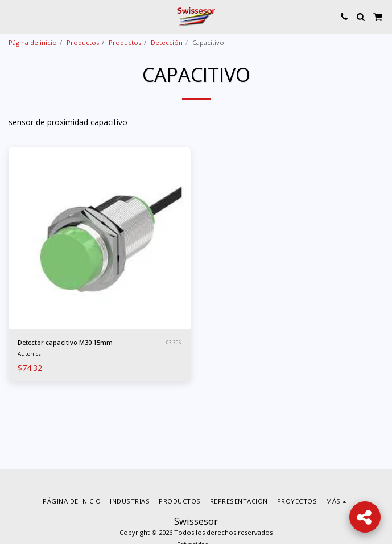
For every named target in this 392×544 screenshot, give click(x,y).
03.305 (174, 342)
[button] (13, 16)
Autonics (29, 354)
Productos (83, 42)
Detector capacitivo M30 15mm (65, 342)
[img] (100, 238)
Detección (167, 42)
